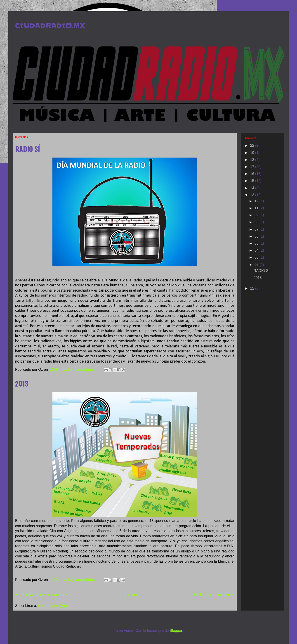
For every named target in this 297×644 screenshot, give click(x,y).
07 (257, 229)
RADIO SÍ (28, 149)
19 (253, 153)
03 (257, 257)
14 (253, 188)
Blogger (176, 631)
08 (257, 222)
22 (253, 145)
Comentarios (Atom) (54, 606)
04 (257, 250)
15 (253, 181)
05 (257, 243)
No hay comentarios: (80, 369)
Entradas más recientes (42, 595)
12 (257, 201)
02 (257, 265)
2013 (22, 383)
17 (253, 167)
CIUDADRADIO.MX (50, 26)
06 (257, 236)
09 (257, 215)
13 (253, 195)
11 (257, 208)
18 (253, 160)
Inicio (131, 595)
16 (253, 174)
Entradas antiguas (214, 595)
